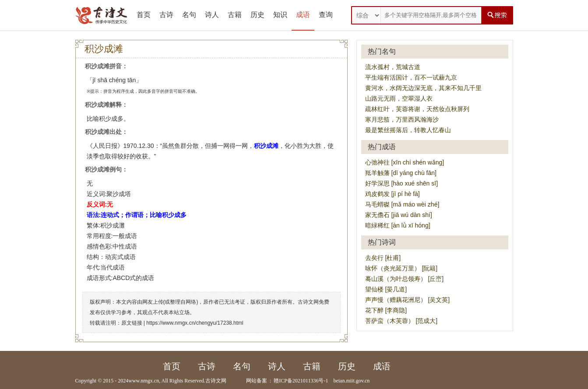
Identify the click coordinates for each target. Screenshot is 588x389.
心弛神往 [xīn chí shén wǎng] (405, 162)
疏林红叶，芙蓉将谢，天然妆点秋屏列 (417, 109)
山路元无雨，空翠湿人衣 (399, 98)
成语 (303, 15)
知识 (280, 15)
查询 (326, 15)
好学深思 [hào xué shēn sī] (402, 183)
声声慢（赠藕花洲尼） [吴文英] (408, 300)
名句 (189, 15)
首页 (144, 15)
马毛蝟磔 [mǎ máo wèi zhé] (402, 204)
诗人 (212, 15)
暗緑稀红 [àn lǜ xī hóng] (398, 225)
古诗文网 (216, 381)
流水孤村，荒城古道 (393, 67)
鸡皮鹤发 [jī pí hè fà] (393, 194)
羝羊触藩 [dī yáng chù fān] (401, 173)
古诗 (166, 15)
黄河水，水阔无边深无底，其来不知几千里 (423, 88)
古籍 (235, 15)
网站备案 (257, 381)
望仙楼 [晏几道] (386, 289)
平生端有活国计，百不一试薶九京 (411, 77)
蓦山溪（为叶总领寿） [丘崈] (405, 279)
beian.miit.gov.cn (351, 381)
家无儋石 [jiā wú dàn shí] (399, 215)
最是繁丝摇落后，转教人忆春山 (408, 130)
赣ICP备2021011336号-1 (301, 381)
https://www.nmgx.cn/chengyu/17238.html (195, 323)
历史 (257, 15)
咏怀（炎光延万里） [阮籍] (401, 268)
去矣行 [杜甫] (383, 258)
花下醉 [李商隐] (386, 310)
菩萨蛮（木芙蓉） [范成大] (401, 321)
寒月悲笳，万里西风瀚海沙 (402, 119)
